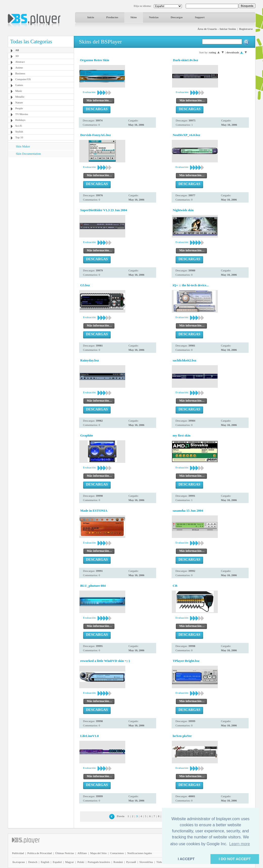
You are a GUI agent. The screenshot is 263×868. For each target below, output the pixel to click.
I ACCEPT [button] (186, 859)
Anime (19, 68)
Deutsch (33, 862)
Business (20, 73)
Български (19, 862)
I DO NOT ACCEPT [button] (235, 859)
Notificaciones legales (140, 853)
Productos (112, 17)
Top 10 (19, 137)
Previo (121, 816)
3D (17, 56)
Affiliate (82, 853)
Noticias (154, 17)
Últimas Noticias (65, 853)
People (19, 108)
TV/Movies (22, 114)
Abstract (20, 62)
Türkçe (160, 862)
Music (19, 91)
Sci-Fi (19, 126)
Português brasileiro (99, 862)
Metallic (20, 97)
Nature (19, 102)
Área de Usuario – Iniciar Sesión (217, 29)
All (17, 50)
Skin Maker (23, 146)
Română (118, 862)
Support (200, 17)
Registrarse (246, 29)
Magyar (69, 862)
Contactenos (117, 853)
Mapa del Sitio (98, 853)
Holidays (20, 120)
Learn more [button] (240, 844)
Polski (81, 862)
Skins (134, 17)
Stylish (19, 132)
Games (19, 85)
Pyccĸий (131, 862)
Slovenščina (146, 862)
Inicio (91, 17)
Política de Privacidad (40, 853)
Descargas (177, 17)
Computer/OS (23, 79)
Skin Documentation (28, 154)
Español (57, 862)
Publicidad (18, 853)
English (45, 862)
